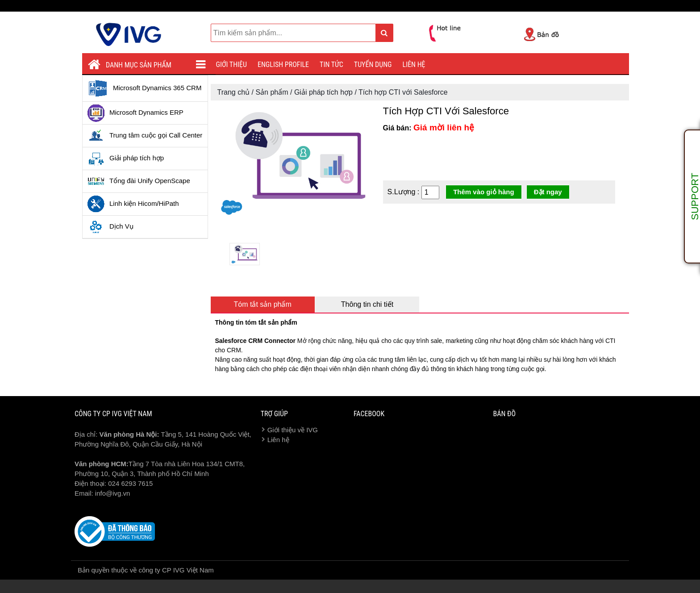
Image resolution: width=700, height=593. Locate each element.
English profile (283, 65)
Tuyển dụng (373, 65)
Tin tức (331, 65)
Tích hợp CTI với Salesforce (403, 92)
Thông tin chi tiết (367, 304)
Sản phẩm (272, 92)
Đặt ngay (548, 192)
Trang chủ (234, 92)
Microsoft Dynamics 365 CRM (144, 88)
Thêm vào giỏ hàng (484, 192)
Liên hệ (414, 65)
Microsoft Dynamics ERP (135, 113)
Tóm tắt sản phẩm (263, 304)
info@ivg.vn (113, 493)
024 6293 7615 (130, 483)
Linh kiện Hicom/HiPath (133, 204)
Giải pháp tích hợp (125, 159)
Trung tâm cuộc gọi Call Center (145, 136)
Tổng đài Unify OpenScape (139, 181)
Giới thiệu (232, 65)
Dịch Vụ (110, 227)
